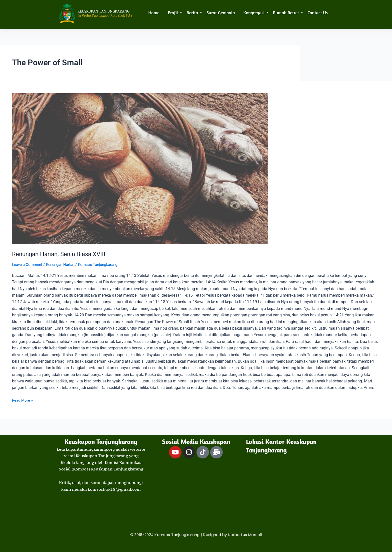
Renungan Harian (63, 264)
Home (154, 13)
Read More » (23, 400)
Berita (193, 13)
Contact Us (318, 13)
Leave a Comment (28, 264)
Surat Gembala (221, 13)
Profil (174, 13)
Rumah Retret (287, 13)
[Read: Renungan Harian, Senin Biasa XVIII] (196, 169)
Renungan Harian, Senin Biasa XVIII (62, 254)
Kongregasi (255, 13)
